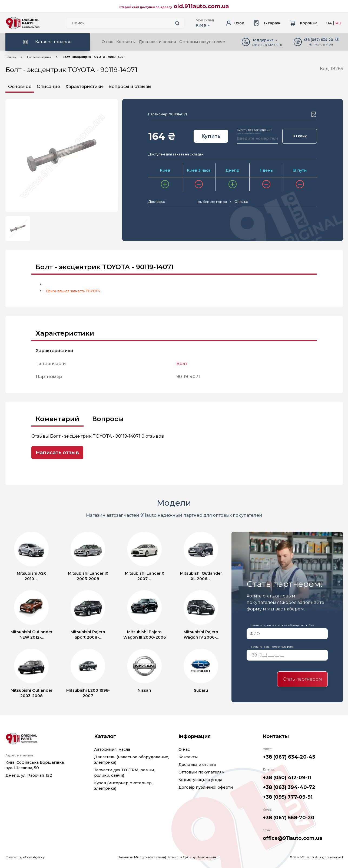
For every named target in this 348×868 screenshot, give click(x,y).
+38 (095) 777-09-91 (288, 797)
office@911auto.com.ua (293, 838)
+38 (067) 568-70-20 (289, 818)
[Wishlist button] (314, 114)
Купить (211, 136)
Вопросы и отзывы (130, 87)
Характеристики (84, 87)
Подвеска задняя (39, 57)
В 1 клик (300, 136)
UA (329, 23)
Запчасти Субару (181, 857)
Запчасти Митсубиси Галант (142, 857)
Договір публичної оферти (206, 787)
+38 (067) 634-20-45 (289, 757)
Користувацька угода (200, 780)
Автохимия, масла (112, 749)
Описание (48, 87)
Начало (11, 57)
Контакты (126, 42)
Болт (182, 364)
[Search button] (177, 23)
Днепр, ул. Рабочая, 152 (29, 775)
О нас (107, 42)
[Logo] (23, 23)
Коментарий (57, 419)
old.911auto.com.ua (201, 6)
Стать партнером (302, 679)
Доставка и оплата (157, 42)
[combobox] (214, 202)
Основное (20, 87)
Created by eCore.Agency (25, 857)
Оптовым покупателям (202, 42)
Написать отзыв (57, 453)
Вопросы (108, 419)
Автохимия (207, 857)
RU (338, 23)
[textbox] (212, 202)
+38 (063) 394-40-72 (289, 787)
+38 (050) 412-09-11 (267, 45)
